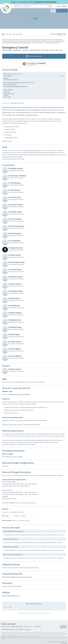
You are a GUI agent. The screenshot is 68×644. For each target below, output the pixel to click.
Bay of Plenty (28, 41)
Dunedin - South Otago (53, 41)
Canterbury (11, 40)
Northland (17, 40)
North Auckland (39, 43)
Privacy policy (37, 626)
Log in (7, 407)
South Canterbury (20, 41)
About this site (5, 626)
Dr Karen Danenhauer (16, 226)
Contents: (53, 34)
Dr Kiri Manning (14, 306)
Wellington (44, 41)
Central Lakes (50, 40)
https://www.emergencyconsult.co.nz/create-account (17, 577)
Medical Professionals (17, 626)
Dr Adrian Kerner (14, 298)
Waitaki (37, 40)
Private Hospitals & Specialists (52, 43)
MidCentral (62, 41)
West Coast (5, 40)
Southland (34, 41)
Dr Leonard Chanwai (16, 205)
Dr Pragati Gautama (15, 248)
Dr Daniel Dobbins (15, 233)
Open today (7, 74)
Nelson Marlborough (15, 43)
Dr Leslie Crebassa (15, 219)
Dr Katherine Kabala (16, 291)
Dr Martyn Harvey (15, 255)
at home (21, 115)
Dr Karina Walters (15, 349)
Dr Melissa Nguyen (15, 313)
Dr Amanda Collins (15, 212)
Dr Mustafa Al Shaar (16, 168)
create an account (25, 407)
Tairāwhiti (5, 41)
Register (64, 6)
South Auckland (24, 40)
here (10, 141)
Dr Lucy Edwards (14, 241)
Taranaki (33, 40)
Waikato (39, 41)
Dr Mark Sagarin (14, 334)
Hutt (29, 40)
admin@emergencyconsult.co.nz (17, 86)
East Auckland (6, 43)
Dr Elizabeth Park (15, 320)
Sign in (59, 6)
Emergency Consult (9, 107)
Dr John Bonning (14, 183)
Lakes (33, 43)
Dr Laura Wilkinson (15, 356)
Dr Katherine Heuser (16, 277)
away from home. (32, 115)
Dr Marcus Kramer (15, 369)
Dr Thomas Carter (15, 197)
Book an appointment (34, 56)
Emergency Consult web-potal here (20, 394)
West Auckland (11, 41)
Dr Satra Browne (14, 190)
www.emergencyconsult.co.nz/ (11, 80)
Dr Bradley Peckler (15, 327)
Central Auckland (58, 40)
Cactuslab (28, 630)
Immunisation (39, 2)
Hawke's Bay (43, 40)
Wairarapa (23, 43)
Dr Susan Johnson (15, 284)
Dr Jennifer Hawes (15, 269)
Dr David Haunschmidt (16, 262)
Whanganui (29, 43)
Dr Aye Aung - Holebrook (17, 176)
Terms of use (28, 626)
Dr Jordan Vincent (15, 342)
